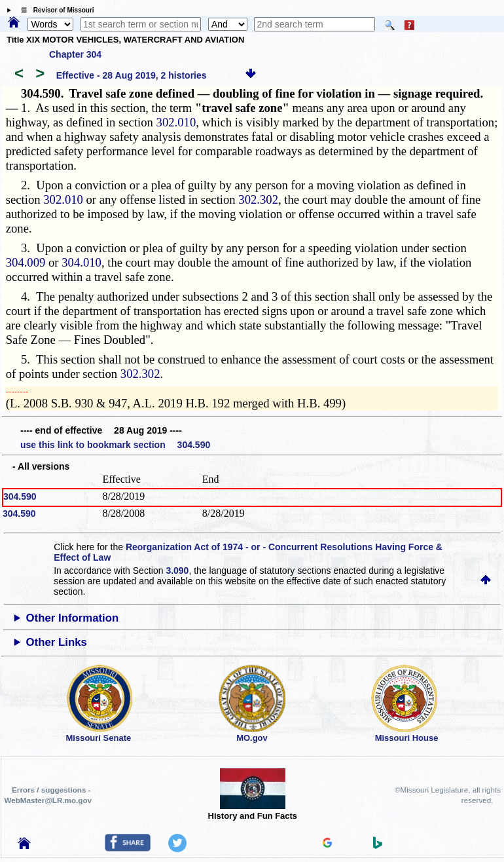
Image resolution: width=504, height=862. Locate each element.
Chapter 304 (75, 54)
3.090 (177, 571)
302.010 (176, 122)
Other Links (57, 642)
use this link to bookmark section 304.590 (115, 445)
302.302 (258, 199)
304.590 (20, 497)
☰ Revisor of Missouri (54, 10)
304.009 (26, 262)
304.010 (81, 262)
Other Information (73, 618)
